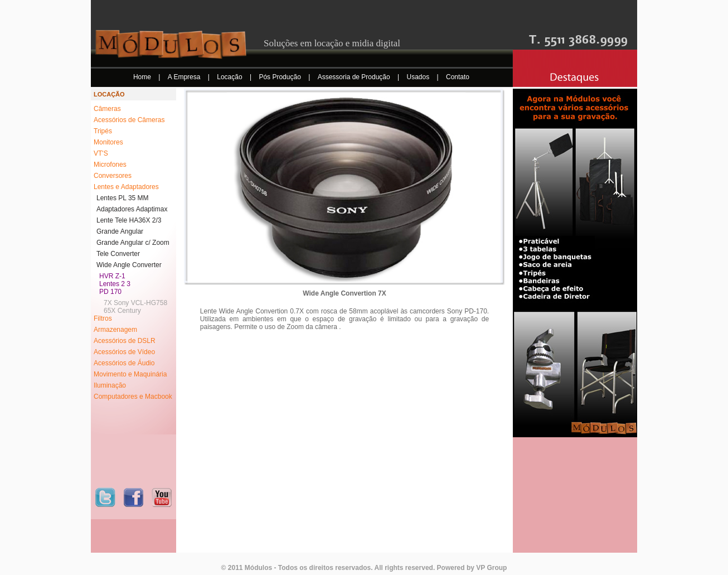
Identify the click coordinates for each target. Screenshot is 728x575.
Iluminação (110, 385)
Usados (419, 77)
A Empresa (185, 77)
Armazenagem (115, 330)
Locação (230, 77)
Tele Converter (118, 254)
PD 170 (110, 292)
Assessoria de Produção (355, 77)
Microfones (110, 165)
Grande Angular (120, 231)
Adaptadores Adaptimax (132, 209)
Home (143, 77)
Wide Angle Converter (129, 265)
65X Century (122, 311)
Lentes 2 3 (115, 284)
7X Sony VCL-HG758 (135, 303)
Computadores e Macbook (133, 397)
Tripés (103, 131)
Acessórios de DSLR (125, 341)
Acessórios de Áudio (124, 363)
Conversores (113, 176)
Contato (458, 77)
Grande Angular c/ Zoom (133, 243)
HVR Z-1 (112, 276)
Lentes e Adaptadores (126, 187)
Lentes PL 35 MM (123, 198)
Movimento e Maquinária (130, 374)
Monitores (108, 142)
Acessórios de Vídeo (124, 352)
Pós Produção (281, 77)
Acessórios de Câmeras (129, 120)
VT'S (101, 153)
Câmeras (107, 109)
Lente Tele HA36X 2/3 (129, 220)
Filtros (103, 318)
